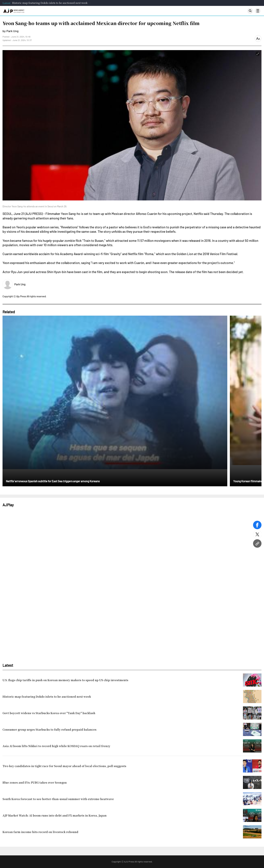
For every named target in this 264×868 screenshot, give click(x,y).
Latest (6, 3)
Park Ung (20, 284)
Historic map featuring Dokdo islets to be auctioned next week (50, 3)
